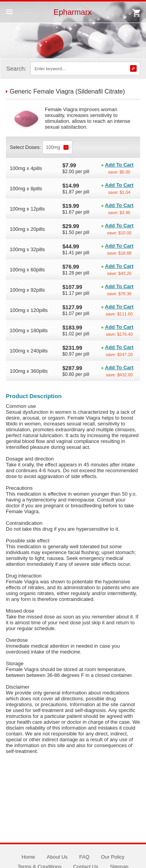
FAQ (84, 857)
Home (28, 857)
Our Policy (113, 857)
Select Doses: (26, 147)
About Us (57, 857)
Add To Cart (119, 165)
